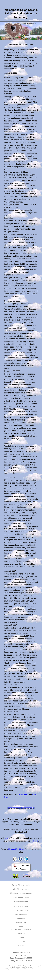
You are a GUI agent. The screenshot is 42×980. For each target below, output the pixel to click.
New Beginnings (21, 914)
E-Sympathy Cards (21, 910)
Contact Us (21, 938)
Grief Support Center (21, 897)
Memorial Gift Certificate (21, 930)
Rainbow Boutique (21, 901)
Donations (21, 934)
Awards (21, 946)
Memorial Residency (16, 849)
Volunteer (21, 918)
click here (34, 841)
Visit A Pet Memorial (21, 889)
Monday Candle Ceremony (21, 893)
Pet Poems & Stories (21, 906)
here (7, 838)
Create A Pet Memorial (21, 885)
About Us (21, 942)
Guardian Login (21, 923)
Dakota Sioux (23, 795)
